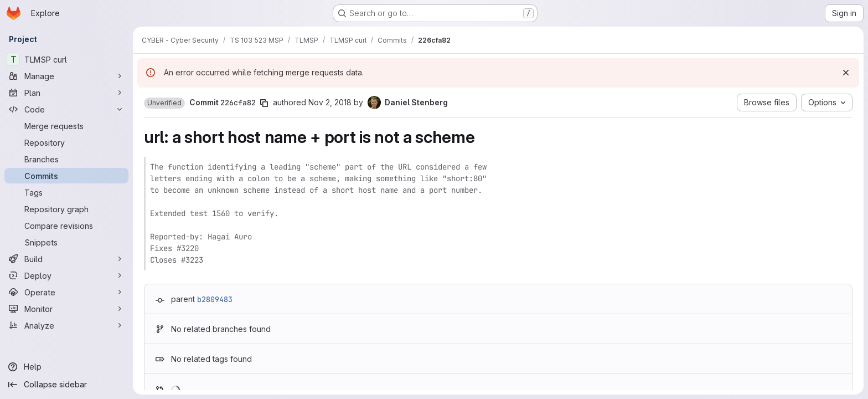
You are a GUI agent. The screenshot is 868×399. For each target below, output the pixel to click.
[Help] (66, 367)
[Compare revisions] (66, 226)
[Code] (66, 109)
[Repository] (66, 142)
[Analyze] (66, 325)
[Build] (66, 259)
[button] (164, 103)
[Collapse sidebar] (66, 385)
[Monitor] (66, 309)
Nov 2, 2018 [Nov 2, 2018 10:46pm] (330, 102)
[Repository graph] (66, 209)
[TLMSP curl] (66, 59)
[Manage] (66, 76)
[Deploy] (66, 275)
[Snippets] (66, 242)
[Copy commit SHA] (264, 103)
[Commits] (66, 176)
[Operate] (66, 292)
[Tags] (66, 192)
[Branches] (66, 159)
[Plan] (66, 93)
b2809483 (215, 299)
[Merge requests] (66, 126)
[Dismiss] (846, 73)
